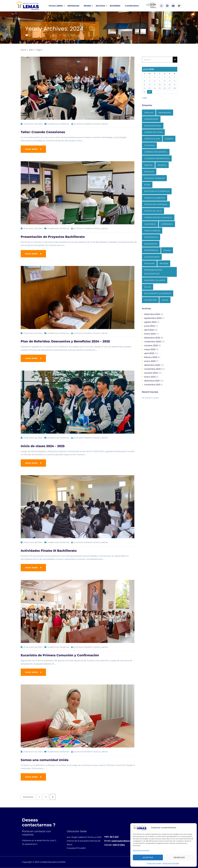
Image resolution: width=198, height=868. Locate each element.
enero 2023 (150, 361)
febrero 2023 (151, 357)
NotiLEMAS (115, 6)
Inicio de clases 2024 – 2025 (43, 446)
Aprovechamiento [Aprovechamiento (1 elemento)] (153, 126)
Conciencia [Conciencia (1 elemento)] (149, 145)
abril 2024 (149, 330)
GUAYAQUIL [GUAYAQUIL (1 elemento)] (150, 224)
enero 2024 (150, 334)
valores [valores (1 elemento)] (165, 300)
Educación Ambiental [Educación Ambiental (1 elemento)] (154, 178)
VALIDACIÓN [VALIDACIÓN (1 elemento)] (150, 300)
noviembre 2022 (152, 369)
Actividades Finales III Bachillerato (49, 551)
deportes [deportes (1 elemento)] (148, 165)
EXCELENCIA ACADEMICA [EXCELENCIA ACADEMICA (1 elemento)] (157, 191)
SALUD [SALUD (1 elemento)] (148, 287)
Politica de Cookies (154, 863)
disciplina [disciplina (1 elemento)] (162, 165)
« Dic (144, 98)
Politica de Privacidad (171, 863)
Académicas (53, 124)
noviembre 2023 (152, 342)
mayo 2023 (150, 349)
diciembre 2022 (152, 365)
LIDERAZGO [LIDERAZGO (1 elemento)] (167, 224)
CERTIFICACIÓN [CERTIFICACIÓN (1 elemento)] (152, 139)
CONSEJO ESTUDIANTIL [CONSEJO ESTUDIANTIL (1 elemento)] (156, 152)
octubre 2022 (151, 373)
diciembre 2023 (152, 338)
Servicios (100, 6)
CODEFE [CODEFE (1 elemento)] (169, 139)
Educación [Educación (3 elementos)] (149, 172)
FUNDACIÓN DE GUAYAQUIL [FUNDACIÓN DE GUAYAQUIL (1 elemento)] (158, 217)
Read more (32, 149)
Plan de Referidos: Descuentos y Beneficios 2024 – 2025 (65, 341)
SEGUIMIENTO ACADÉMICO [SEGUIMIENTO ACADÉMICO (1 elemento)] (158, 293)
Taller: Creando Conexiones (43, 132)
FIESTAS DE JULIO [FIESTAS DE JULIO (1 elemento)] (153, 211)
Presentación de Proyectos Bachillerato (53, 237)
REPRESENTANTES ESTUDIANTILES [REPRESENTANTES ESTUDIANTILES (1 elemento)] (153, 272)
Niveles (88, 6)
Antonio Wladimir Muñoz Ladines (92, 124)
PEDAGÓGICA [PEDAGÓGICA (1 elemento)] (151, 237)
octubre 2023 (151, 345)
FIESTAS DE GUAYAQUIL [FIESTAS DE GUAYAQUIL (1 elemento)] (156, 204)
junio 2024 (150, 326)
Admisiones (73, 6)
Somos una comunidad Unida (45, 760)
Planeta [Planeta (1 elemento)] (167, 250)
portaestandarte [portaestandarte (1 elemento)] (152, 257)
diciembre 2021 (152, 381)
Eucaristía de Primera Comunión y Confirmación (60, 655)
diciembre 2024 (152, 314)
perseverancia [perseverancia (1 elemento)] (151, 244)
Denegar (179, 857)
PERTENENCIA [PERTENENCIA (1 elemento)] (151, 250)
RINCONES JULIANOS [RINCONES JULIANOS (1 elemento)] (155, 280)
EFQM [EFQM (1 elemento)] (147, 185)
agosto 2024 (151, 322)
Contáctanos (132, 6)
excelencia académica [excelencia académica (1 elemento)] (155, 198)
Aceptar (148, 857)
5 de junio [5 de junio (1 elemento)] (149, 112)
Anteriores (28, 797)
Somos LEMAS (56, 6)
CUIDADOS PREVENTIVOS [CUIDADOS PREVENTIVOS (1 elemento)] (157, 158)
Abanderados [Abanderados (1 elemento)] (165, 112)
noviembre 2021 (152, 385)
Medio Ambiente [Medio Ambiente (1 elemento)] (152, 231)
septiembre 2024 (153, 318)
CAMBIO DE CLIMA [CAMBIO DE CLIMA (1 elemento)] (153, 132)
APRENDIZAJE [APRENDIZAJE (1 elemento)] (151, 119)
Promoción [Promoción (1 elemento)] (149, 263)
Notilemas (65, 124)
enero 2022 (150, 377)
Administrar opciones (141, 850)
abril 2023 (149, 353)
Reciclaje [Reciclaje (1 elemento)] (164, 263)
